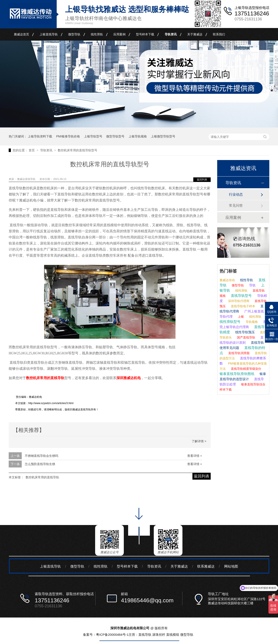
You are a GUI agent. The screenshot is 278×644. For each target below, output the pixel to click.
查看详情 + (195, 456)
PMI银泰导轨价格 (68, 136)
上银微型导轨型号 (163, 136)
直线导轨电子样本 (243, 306)
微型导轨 (74, 34)
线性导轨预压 (245, 332)
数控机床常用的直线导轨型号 (78, 150)
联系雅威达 (206, 566)
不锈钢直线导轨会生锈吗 (41, 456)
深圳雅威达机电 (129, 378)
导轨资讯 (171, 34)
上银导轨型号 (93, 136)
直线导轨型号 (241, 296)
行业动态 (236, 194)
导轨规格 (251, 322)
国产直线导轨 (246, 337)
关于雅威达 (195, 34)
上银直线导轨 (49, 34)
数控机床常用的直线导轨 (45, 378)
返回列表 (202, 180)
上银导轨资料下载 (40, 136)
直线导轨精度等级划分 (246, 369)
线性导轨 (246, 280)
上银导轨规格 (138, 136)
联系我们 (219, 34)
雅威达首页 (22, 34)
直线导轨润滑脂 (238, 353)
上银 (240, 317)
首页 (32, 150)
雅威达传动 (227, 280)
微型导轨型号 (115, 136)
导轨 (252, 285)
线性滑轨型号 (230, 322)
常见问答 (236, 206)
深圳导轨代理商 (238, 301)
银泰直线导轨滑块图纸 (237, 374)
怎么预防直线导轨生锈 (40, 464)
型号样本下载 (145, 34)
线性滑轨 (97, 34)
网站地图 (231, 566)
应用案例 (119, 34)
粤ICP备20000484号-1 (112, 635)
